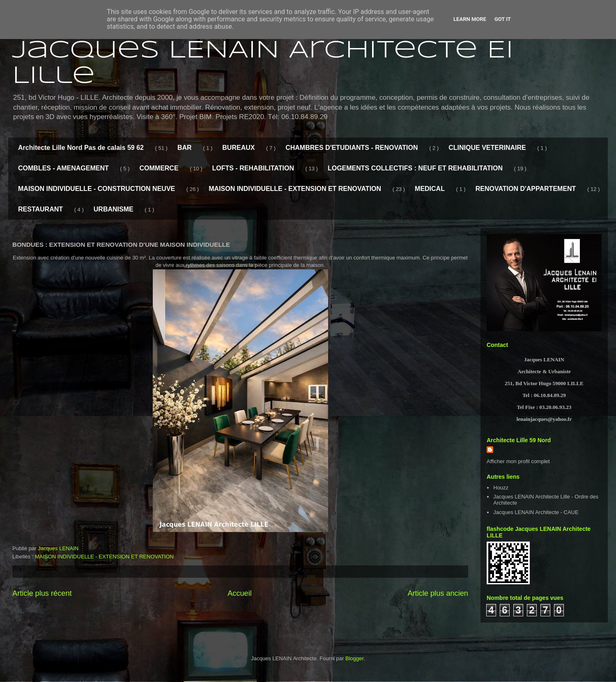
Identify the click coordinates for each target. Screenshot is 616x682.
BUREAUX (238, 148)
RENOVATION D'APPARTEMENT (526, 189)
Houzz (501, 488)
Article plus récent (42, 593)
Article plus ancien (438, 593)
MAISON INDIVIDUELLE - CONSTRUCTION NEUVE (97, 189)
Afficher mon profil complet (518, 461)
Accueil (240, 593)
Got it (503, 19)
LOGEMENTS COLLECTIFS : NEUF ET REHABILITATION (415, 168)
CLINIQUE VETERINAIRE (487, 148)
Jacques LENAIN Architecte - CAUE (536, 512)
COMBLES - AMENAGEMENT (63, 168)
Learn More (470, 19)
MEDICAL (430, 189)
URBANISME (114, 209)
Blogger (354, 658)
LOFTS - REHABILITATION (253, 168)
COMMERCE (159, 168)
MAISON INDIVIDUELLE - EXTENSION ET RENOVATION (295, 189)
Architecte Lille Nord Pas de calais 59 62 (81, 148)
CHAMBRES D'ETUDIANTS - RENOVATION (352, 148)
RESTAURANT (40, 209)
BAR (185, 148)
